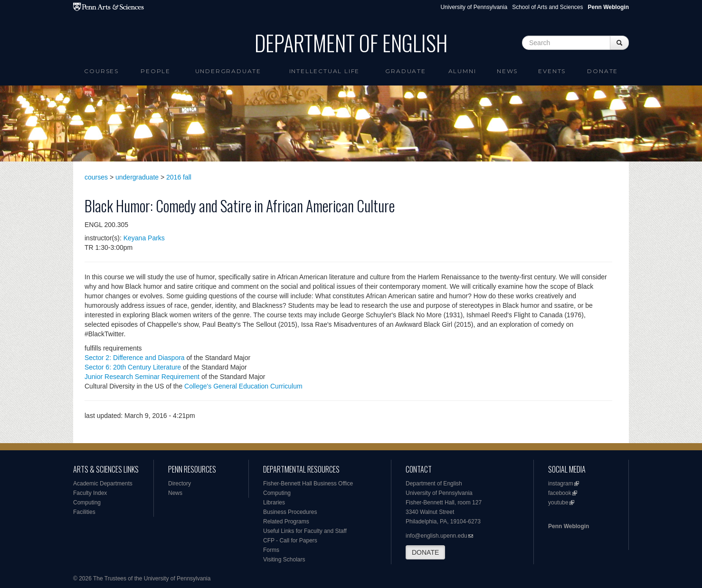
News (507, 71)
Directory (180, 484)
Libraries (274, 503)
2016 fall (179, 177)
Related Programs (286, 522)
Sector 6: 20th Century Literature (133, 367)
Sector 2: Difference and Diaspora (135, 358)
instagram (561, 484)
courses (96, 177)
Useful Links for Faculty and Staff (305, 531)
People (156, 71)
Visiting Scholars (284, 560)
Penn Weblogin (569, 526)
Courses (101, 71)
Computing (87, 503)
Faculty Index (90, 493)
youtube (558, 503)
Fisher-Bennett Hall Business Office (308, 484)
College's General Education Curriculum (243, 386)
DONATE (425, 552)
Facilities (84, 512)
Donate (602, 71)
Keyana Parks (144, 238)
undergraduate (137, 177)
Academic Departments (103, 484)
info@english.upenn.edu (436, 536)
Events (552, 71)
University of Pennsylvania (474, 7)
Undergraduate (228, 71)
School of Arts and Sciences (547, 7)
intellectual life (325, 71)
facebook (560, 493)
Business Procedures (290, 512)
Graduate (405, 71)
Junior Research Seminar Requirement (142, 377)
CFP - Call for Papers (290, 541)
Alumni (462, 71)
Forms (271, 550)
